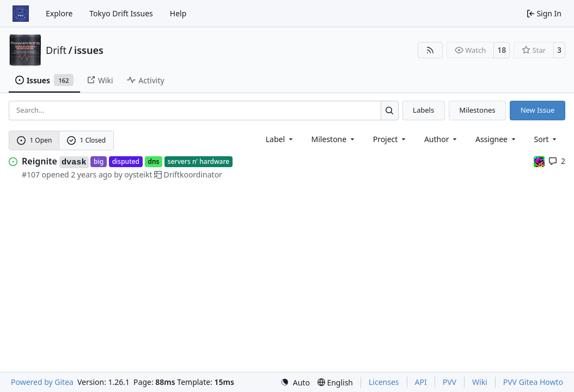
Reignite (55, 162)
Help (178, 13)
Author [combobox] (441, 139)
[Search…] (390, 110)
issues (89, 50)
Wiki (480, 382)
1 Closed (87, 140)
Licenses (384, 382)
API (421, 382)
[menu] (546, 139)
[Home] (21, 14)
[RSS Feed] (430, 50)
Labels (423, 110)
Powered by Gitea (42, 382)
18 (502, 50)
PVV (450, 382)
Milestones (477, 110)
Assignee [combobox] (496, 139)
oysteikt (138, 174)
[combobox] (280, 139)
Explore (59, 13)
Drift (56, 50)
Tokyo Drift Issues (121, 13)
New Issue (538, 110)
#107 (31, 174)
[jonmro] (539, 161)
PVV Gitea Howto (533, 382)
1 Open (35, 140)
